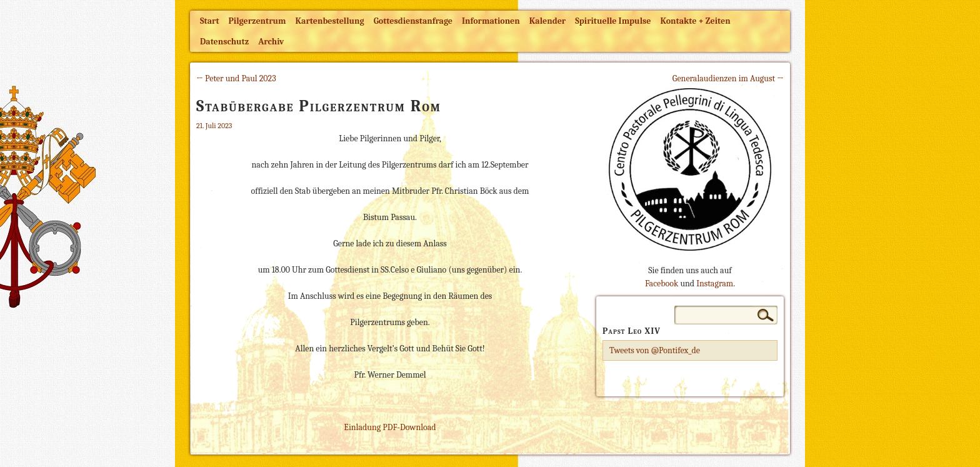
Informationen (491, 21)
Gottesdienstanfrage (413, 21)
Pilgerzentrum (257, 21)
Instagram (715, 284)
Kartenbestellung (330, 21)
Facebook (662, 284)
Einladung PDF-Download (390, 427)
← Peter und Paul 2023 (236, 78)
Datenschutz (224, 42)
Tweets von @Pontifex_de (655, 350)
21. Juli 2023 (214, 126)
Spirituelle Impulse (613, 21)
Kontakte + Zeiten (695, 21)
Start (210, 21)
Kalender (547, 21)
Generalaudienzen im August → (728, 78)
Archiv (271, 42)
